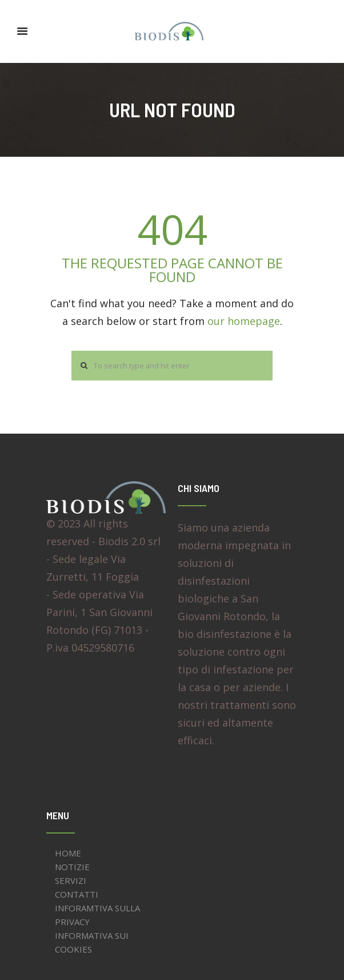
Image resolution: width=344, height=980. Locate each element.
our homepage (244, 321)
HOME (68, 853)
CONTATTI (77, 894)
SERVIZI (71, 880)
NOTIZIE (72, 867)
